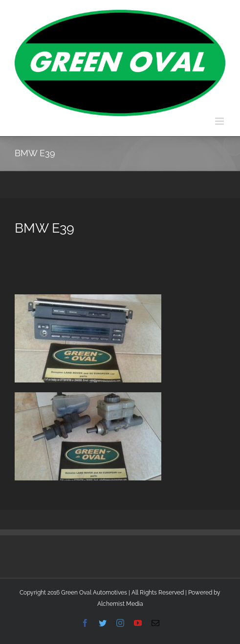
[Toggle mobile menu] (220, 121)
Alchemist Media (120, 604)
